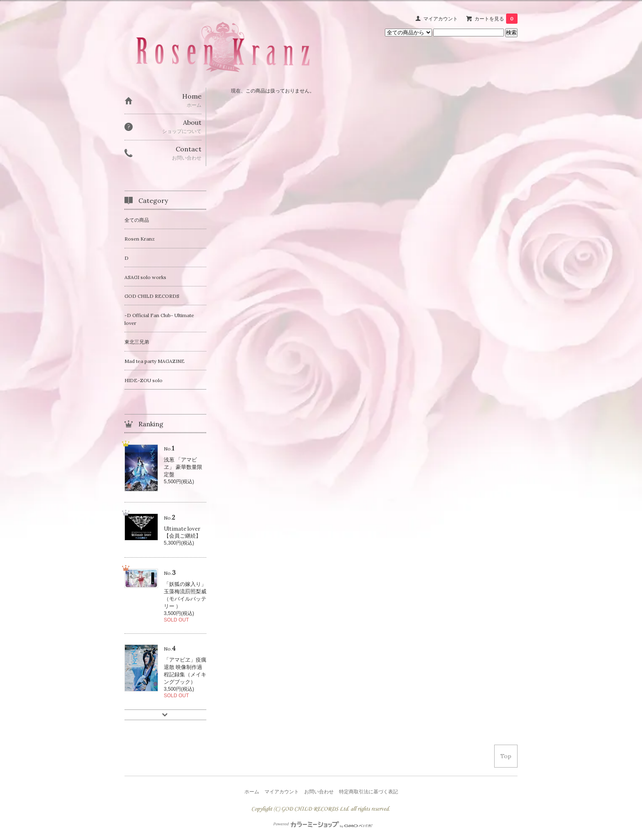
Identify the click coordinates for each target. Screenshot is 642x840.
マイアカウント (441, 19)
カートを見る (496, 19)
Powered (323, 824)
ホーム (252, 792)
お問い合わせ (319, 792)
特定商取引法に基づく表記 (368, 792)
